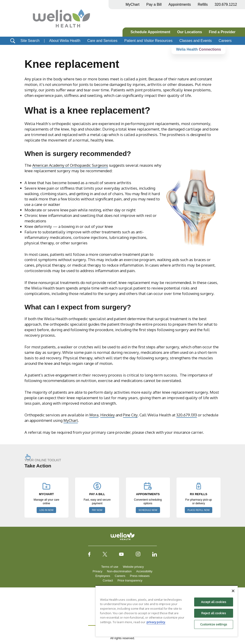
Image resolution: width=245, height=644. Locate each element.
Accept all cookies (214, 602)
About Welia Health (65, 41)
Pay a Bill (154, 4)
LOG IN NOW (46, 510)
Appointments (180, 4)
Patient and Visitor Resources (148, 41)
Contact (108, 580)
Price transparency (130, 580)
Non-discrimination (119, 571)
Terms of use (110, 567)
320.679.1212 (226, 4)
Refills (203, 4)
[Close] (233, 591)
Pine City (132, 415)
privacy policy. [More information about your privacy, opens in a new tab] (156, 622)
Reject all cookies (214, 613)
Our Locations (190, 32)
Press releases (140, 576)
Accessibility (144, 571)
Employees (103, 576)
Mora (94, 415)
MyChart (88, 420)
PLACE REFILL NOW (199, 510)
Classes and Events (195, 41)
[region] (167, 611)
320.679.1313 (189, 415)
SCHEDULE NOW (148, 510)
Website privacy (133, 567)
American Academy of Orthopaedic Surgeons (72, 165)
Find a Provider (222, 32)
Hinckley (109, 415)
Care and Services (102, 41)
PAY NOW (97, 510)
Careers (225, 41)
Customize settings (214, 624)
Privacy (97, 571)
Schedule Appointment (150, 32)
